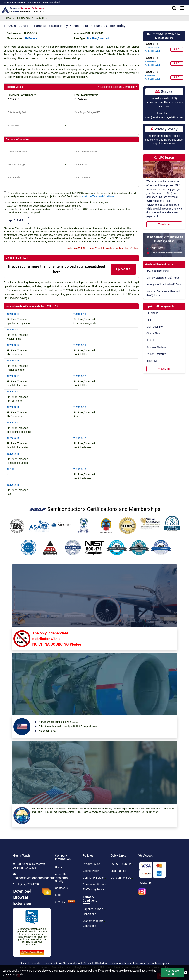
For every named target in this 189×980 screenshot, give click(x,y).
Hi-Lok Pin (152, 313)
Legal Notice (118, 871)
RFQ (177, 49)
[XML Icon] (72, 902)
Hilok (149, 320)
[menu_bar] (182, 8)
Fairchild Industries (152, 48)
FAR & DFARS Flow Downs (127, 864)
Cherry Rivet (153, 334)
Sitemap (60, 902)
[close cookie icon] (186, 973)
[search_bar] (174, 8)
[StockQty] (38, 113)
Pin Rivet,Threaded (98, 38)
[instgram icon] (142, 890)
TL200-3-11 (80, 314)
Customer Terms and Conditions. (98, 196)
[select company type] (38, 165)
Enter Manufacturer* (86, 95)
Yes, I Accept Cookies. (172, 973)
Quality (59, 881)
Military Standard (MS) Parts (163, 278)
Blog (58, 895)
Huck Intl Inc (150, 76)
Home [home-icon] (8, 18)
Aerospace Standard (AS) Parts (164, 285)
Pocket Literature (156, 354)
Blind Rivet (152, 361)
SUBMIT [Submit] (16, 220)
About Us (61, 874)
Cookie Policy (91, 871)
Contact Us (62, 888)
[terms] (5, 193)
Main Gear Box (155, 327)
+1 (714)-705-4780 (28, 884)
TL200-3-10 (13, 314)
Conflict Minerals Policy (97, 878)
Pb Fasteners (23, 18)
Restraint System (156, 347)
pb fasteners (32, 38)
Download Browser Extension (32, 897)
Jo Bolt (150, 340)
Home (59, 867)
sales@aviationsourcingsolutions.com (164, 117)
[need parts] (38, 125)
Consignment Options (124, 878)
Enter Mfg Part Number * (22, 95)
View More (164, 224)
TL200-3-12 (13, 345)
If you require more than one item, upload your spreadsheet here (57, 269)
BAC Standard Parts (158, 271)
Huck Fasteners (151, 62)
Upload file (123, 269)
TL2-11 (11, 469)
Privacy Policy (91, 864)
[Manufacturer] (105, 100)
